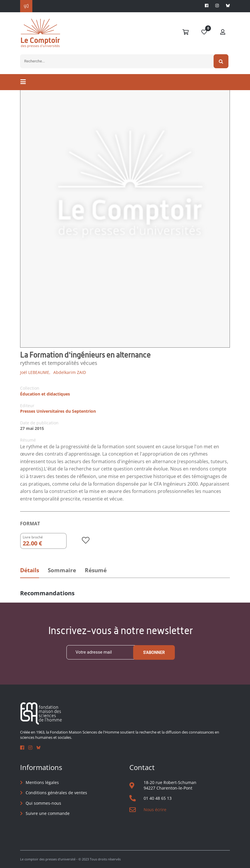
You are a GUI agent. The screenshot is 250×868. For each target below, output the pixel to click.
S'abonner (154, 652)
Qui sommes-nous (43, 803)
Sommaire (62, 570)
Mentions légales (42, 782)
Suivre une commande (48, 813)
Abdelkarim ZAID (70, 372)
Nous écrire (155, 810)
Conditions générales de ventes (56, 793)
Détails (30, 570)
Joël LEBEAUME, (35, 372)
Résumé (96, 570)
